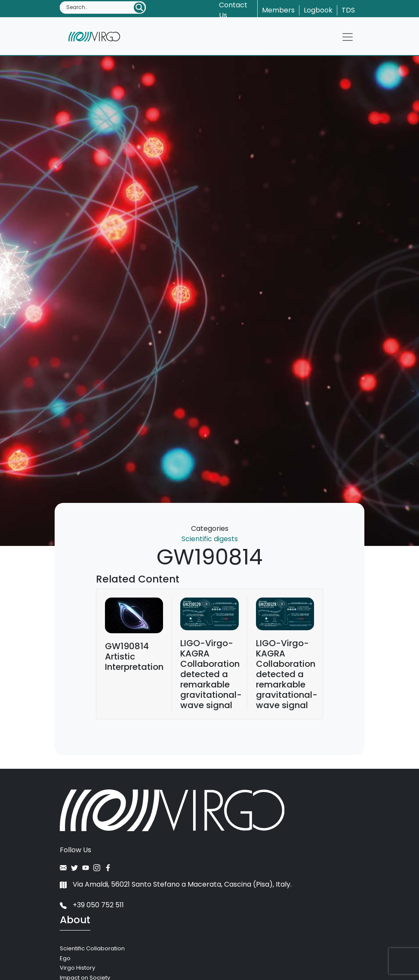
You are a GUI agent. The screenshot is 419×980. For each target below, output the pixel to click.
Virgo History (77, 968)
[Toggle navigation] (348, 37)
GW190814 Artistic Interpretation (134, 656)
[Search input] (99, 7)
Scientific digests (210, 539)
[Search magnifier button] (139, 8)
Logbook (318, 10)
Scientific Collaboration (92, 948)
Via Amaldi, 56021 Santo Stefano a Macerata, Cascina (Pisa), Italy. (176, 884)
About (75, 920)
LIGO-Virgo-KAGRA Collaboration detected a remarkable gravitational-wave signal (211, 674)
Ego (65, 958)
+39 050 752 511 (92, 905)
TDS (348, 10)
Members (278, 10)
